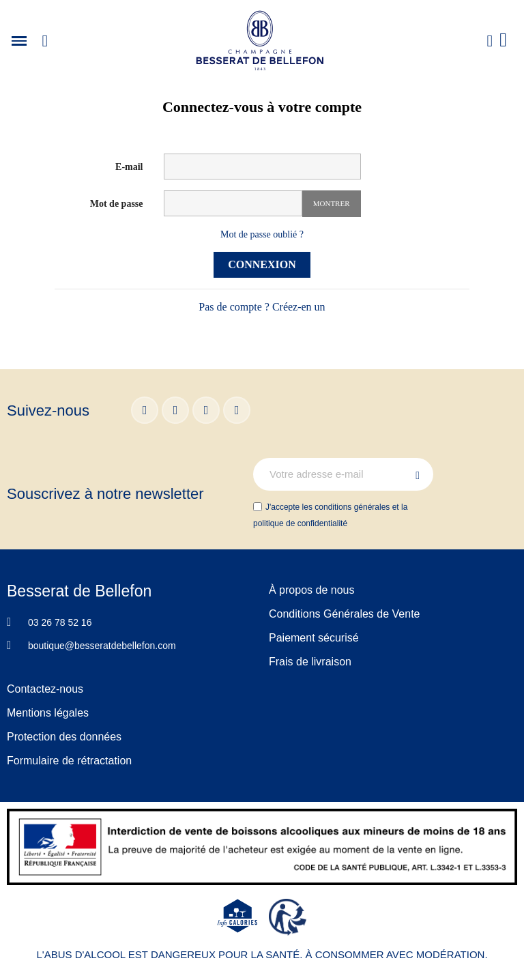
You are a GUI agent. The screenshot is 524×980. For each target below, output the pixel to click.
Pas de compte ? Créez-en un (262, 307)
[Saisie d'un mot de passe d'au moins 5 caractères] (233, 203)
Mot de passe (117, 204)
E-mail (129, 167)
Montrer (332, 203)
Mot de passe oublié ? (262, 234)
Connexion (262, 264)
